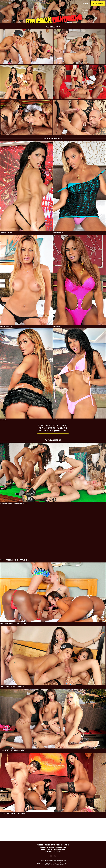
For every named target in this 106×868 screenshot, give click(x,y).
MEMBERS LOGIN (62, 845)
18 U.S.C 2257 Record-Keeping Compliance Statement (53, 860)
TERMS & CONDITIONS (57, 847)
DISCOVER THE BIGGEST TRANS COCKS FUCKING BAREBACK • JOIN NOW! (53, 428)
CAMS (53, 845)
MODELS (47, 845)
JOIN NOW (44, 847)
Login (85, 3)
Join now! (98, 3)
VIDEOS (40, 845)
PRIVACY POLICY (47, 850)
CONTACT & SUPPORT (53, 852)
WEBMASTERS (59, 850)
